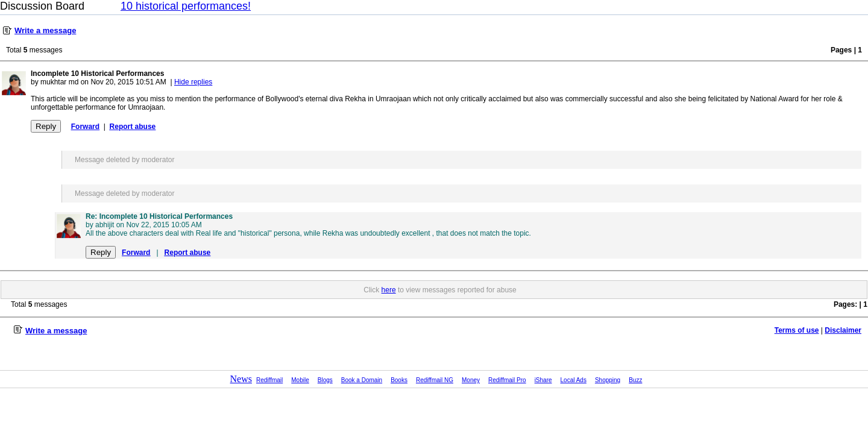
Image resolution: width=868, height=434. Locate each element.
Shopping (608, 380)
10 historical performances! (186, 6)
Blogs (325, 380)
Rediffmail (269, 380)
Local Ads (574, 380)
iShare (543, 380)
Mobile (300, 380)
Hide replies (193, 82)
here (389, 290)
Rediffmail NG (435, 380)
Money (471, 380)
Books (399, 380)
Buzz (635, 380)
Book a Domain (362, 380)
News (241, 379)
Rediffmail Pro (507, 380)
